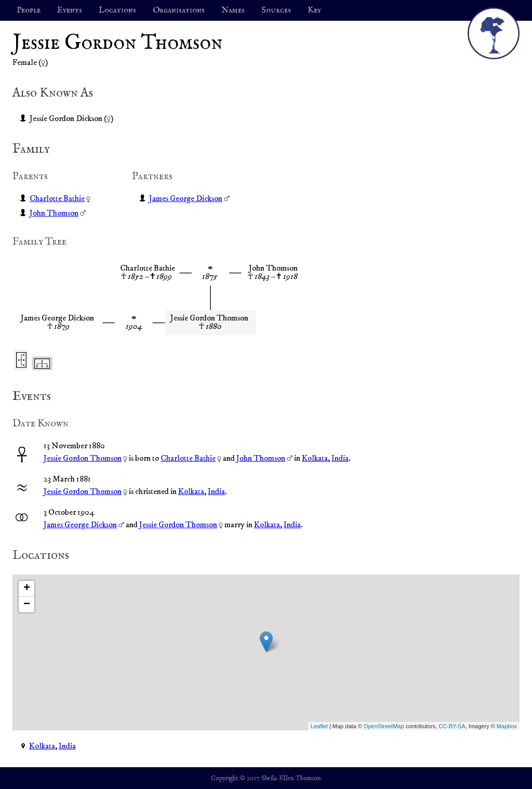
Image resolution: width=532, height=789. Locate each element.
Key (314, 10)
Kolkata (315, 458)
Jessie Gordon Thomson (83, 458)
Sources (276, 10)
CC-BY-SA (452, 726)
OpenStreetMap (384, 726)
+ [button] (27, 589)
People (29, 10)
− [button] (27, 605)
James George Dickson (186, 198)
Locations (117, 10)
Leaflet (319, 726)
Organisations (179, 10)
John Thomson (54, 213)
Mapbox (507, 726)
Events (70, 10)
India (340, 458)
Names (233, 10)
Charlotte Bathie (57, 198)
